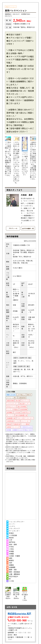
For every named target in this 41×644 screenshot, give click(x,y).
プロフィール (13, 228)
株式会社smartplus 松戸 (19, 613)
